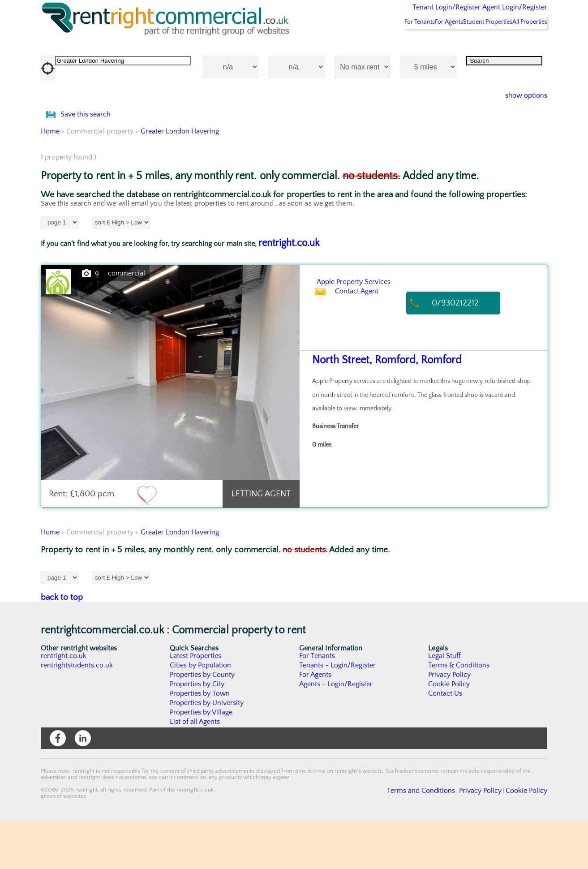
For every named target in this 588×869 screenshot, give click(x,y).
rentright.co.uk (289, 290)
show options (519, 119)
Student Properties (470, 45)
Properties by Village (202, 760)
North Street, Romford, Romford (379, 408)
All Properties (524, 45)
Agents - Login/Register (336, 731)
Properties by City (197, 731)
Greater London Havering (180, 179)
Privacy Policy (450, 722)
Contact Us (445, 741)
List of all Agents (195, 769)
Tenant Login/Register (405, 13)
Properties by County (203, 722)
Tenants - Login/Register (338, 713)
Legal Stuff (445, 703)
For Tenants (378, 45)
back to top (62, 645)
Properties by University (207, 750)
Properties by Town (200, 741)
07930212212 (464, 351)
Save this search (94, 150)
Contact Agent (366, 351)
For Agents (419, 45)
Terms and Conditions (442, 837)
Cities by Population (201, 713)
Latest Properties (196, 703)
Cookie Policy (449, 731)
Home (50, 179)
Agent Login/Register (502, 13)
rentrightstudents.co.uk (77, 713)
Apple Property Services (377, 328)
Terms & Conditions (459, 713)
